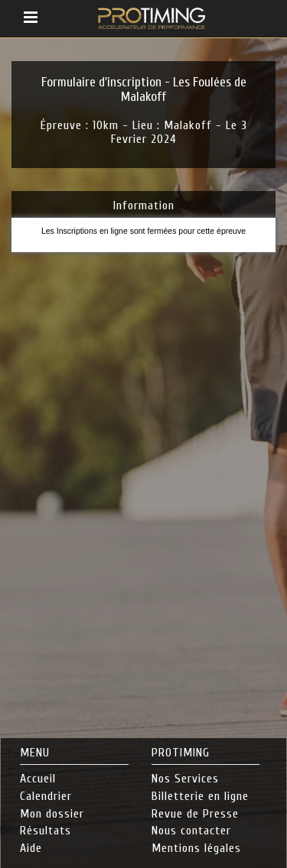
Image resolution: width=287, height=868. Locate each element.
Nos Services (185, 779)
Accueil (38, 779)
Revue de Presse (195, 814)
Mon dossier (52, 814)
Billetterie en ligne (200, 796)
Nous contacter (191, 831)
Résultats (46, 831)
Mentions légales (196, 848)
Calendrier (46, 796)
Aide (31, 848)
